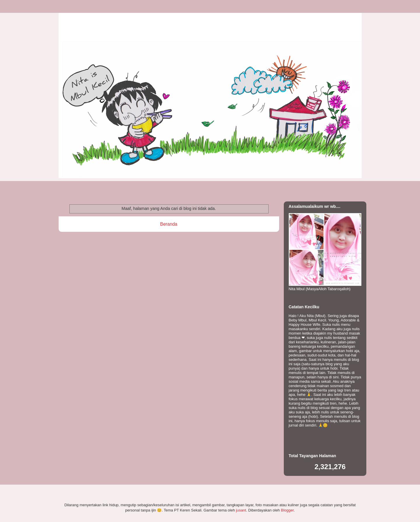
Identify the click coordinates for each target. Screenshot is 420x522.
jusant (241, 510)
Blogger (287, 510)
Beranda (169, 224)
